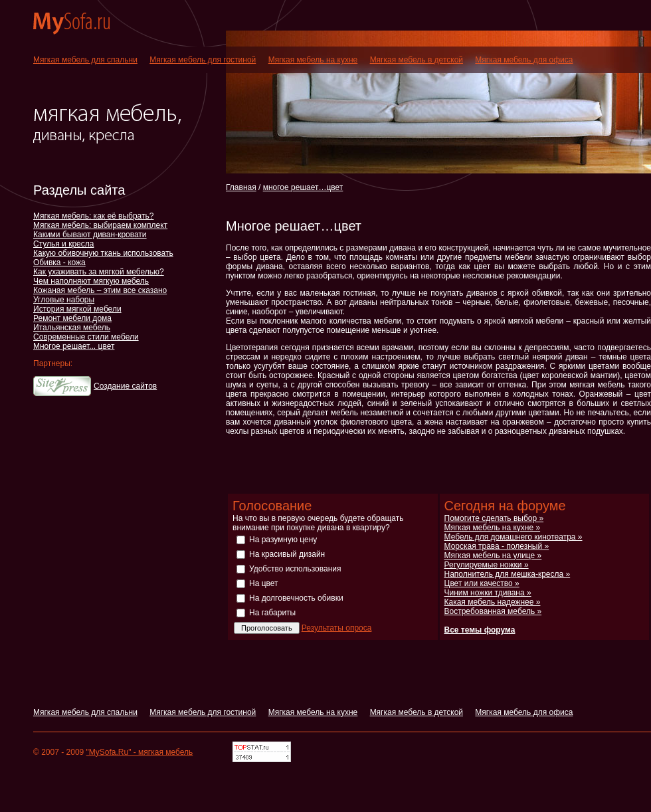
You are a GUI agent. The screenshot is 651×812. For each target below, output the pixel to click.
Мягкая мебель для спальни (85, 60)
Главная (241, 187)
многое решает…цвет (303, 187)
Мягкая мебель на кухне (313, 60)
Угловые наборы (64, 300)
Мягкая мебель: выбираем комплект (100, 225)
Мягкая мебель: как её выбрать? (93, 216)
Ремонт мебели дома (72, 318)
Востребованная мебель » (493, 611)
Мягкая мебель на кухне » (493, 528)
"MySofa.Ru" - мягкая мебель (140, 752)
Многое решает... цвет (74, 346)
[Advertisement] (381, 205)
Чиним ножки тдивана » (488, 593)
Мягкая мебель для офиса (524, 60)
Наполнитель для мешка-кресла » (508, 574)
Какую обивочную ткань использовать (103, 253)
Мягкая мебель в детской (417, 60)
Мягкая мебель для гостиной (203, 60)
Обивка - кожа (59, 262)
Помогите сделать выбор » (494, 518)
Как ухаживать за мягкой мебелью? (99, 272)
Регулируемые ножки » (487, 565)
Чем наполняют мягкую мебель (91, 281)
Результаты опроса (337, 628)
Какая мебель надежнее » (493, 602)
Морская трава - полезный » (497, 546)
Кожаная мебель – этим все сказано (100, 290)
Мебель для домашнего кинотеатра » (513, 537)
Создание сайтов (125, 386)
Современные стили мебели (86, 337)
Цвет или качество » (482, 583)
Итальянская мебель (72, 328)
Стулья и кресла (63, 244)
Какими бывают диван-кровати (90, 235)
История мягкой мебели (77, 309)
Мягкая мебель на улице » (493, 556)
